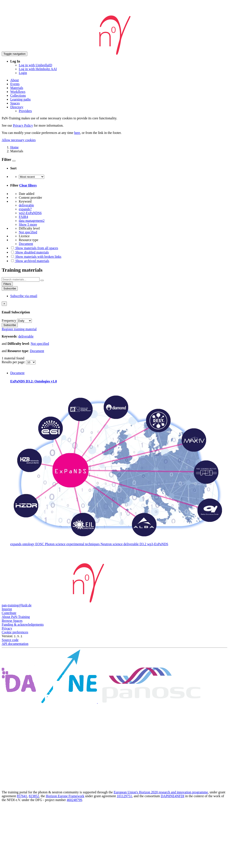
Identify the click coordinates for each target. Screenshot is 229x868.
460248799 (74, 800)
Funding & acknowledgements (23, 624)
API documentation (15, 644)
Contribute (9, 613)
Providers (25, 111)
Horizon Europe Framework (65, 796)
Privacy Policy (23, 125)
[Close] (4, 304)
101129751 (124, 796)
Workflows (18, 92)
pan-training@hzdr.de (17, 605)
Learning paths (21, 99)
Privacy (7, 628)
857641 (22, 796)
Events (15, 84)
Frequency (9, 321)
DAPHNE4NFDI (173, 796)
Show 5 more (28, 224)
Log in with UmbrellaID (35, 65)
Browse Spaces (12, 621)
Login (23, 73)
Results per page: (14, 362)
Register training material (19, 329)
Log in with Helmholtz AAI (38, 69)
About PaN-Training (16, 617)
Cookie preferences (15, 632)
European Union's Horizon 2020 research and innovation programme (161, 792)
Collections (18, 96)
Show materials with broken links (36, 257)
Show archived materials (30, 261)
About (15, 80)
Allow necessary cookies (19, 140)
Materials (17, 88)
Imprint (7, 609)
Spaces (15, 103)
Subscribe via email (24, 296)
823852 (34, 796)
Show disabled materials (29, 252)
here (77, 133)
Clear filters (28, 185)
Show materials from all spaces (34, 248)
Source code (10, 640)
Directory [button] (17, 107)
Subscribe (10, 288)
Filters (7, 284)
